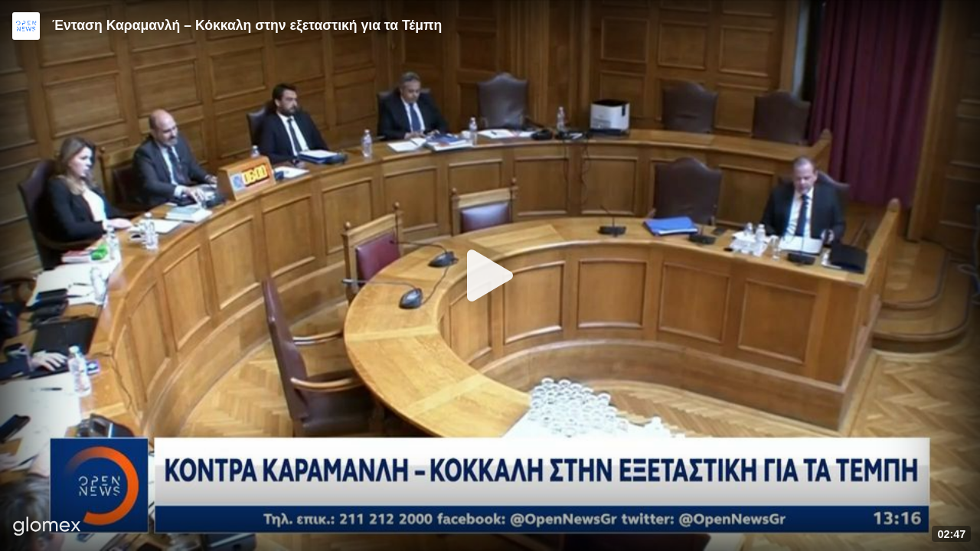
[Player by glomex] (47, 528)
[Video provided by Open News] (26, 26)
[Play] (490, 275)
